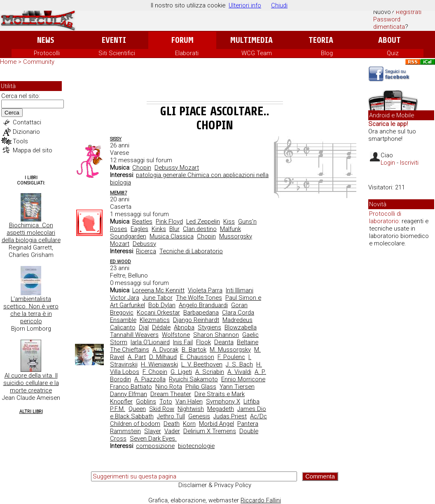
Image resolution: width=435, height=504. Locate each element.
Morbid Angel (216, 424)
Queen (137, 409)
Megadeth (221, 409)
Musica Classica (172, 236)
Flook (203, 342)
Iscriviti (409, 163)
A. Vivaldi (239, 372)
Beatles (142, 222)
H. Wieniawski (159, 364)
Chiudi (279, 5)
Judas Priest (230, 416)
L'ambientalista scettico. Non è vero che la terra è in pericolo (31, 310)
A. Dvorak (165, 350)
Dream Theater (171, 394)
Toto (166, 401)
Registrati (409, 12)
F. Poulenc (231, 357)
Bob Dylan (162, 305)
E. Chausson (197, 357)
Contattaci (27, 122)
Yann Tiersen (237, 387)
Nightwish (191, 409)
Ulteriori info (245, 5)
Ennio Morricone (243, 379)
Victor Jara (125, 298)
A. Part (137, 357)
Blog (327, 53)
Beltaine (248, 342)
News (46, 40)
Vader (172, 431)
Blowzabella (241, 327)
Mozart (120, 244)
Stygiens (209, 327)
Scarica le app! (388, 124)
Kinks (159, 229)
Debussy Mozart (177, 168)
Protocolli (47, 53)
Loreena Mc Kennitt (158, 290)
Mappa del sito (33, 150)
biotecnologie (196, 446)
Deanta (224, 342)
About (389, 40)
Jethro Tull (171, 416)
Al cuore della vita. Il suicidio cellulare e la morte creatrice (31, 383)
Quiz (393, 53)
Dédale (161, 327)
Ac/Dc (258, 416)
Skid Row (162, 409)
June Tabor (158, 298)
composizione (155, 446)
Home (8, 62)
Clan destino (200, 229)
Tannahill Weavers (134, 335)
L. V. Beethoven (202, 364)
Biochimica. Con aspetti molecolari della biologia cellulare (31, 233)
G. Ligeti (181, 372)
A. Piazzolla (150, 379)
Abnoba (184, 327)
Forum (182, 40)
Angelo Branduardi (203, 305)
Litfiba (251, 401)
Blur (174, 229)
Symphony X (223, 401)
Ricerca (146, 251)
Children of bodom (135, 424)
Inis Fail (183, 342)
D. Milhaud (163, 357)
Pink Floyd (169, 222)
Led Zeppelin (203, 222)
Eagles (139, 229)
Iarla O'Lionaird (150, 342)
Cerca (12, 113)
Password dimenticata (389, 23)
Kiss (229, 222)
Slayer (153, 431)
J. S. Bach (239, 364)
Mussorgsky (236, 236)
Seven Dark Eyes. (153, 439)
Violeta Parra (205, 290)
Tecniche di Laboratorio (191, 251)
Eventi (114, 40)
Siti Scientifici (117, 53)
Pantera (248, 424)
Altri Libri (31, 412)
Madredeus (237, 320)
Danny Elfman (129, 394)
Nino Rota (169, 387)
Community (39, 62)
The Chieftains (130, 350)
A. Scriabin (210, 372)
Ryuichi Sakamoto (193, 379)
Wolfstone (176, 335)
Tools (20, 141)
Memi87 (118, 193)
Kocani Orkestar (158, 313)
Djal (144, 327)
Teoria (321, 40)
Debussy (144, 244)
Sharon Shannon (216, 335)
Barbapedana (201, 313)
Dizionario (26, 132)
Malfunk (230, 229)
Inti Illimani (240, 290)
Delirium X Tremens (210, 431)
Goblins (146, 401)
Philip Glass (201, 387)
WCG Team (257, 53)
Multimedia (251, 40)
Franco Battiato (131, 387)
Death (172, 424)
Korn (189, 424)
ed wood (120, 262)
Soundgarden (128, 236)
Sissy (116, 139)
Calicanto (123, 327)
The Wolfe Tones (199, 298)
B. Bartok (194, 350)
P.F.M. (118, 409)
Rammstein (125, 431)
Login (388, 163)
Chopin (142, 168)
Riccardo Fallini (261, 500)
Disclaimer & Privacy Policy (215, 485)
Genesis (199, 416)
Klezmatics (155, 320)
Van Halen (189, 401)
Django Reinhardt (196, 320)
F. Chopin (155, 372)
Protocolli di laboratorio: (385, 217)
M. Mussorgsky (230, 350)
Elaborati (187, 53)
